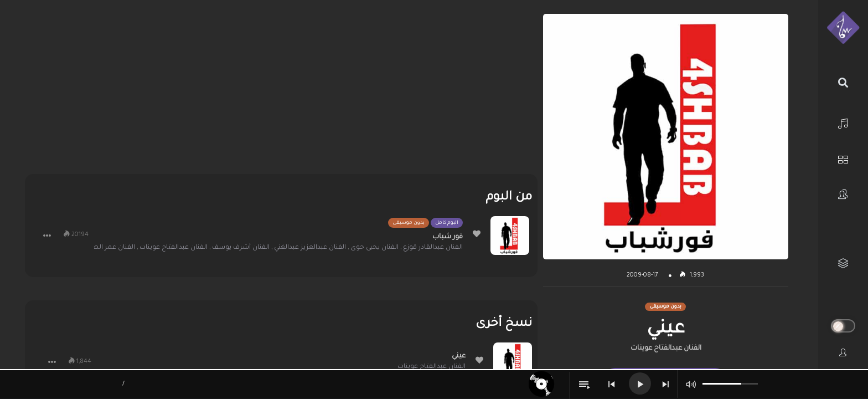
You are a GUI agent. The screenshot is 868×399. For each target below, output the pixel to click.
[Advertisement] (281, 91)
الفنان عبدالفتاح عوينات (666, 349)
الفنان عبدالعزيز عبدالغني (310, 248)
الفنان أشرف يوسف (241, 248)
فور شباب (448, 237)
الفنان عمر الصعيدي (105, 248)
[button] (47, 236)
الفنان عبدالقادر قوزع (433, 248)
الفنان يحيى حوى (374, 248)
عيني (459, 356)
